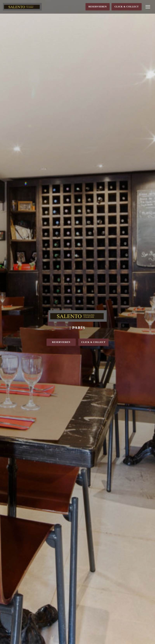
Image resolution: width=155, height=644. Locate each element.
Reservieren (98, 7)
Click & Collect (127, 7)
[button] (148, 7)
